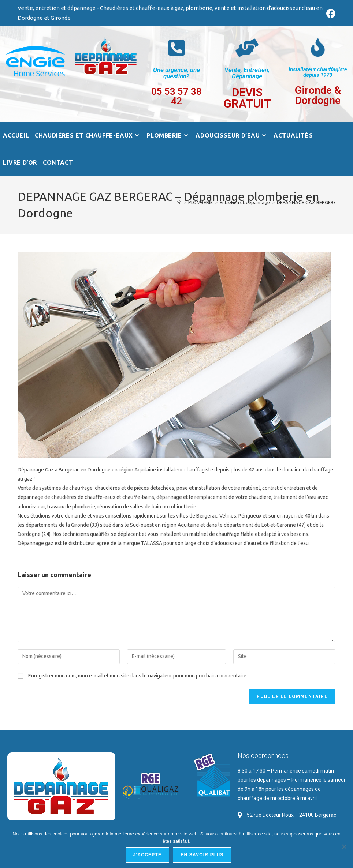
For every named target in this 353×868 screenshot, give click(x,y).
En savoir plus (202, 855)
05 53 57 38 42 (176, 96)
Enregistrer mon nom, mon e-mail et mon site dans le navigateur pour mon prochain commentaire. (138, 676)
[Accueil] (179, 202)
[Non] (344, 846)
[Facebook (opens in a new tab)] (330, 14)
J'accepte (148, 855)
